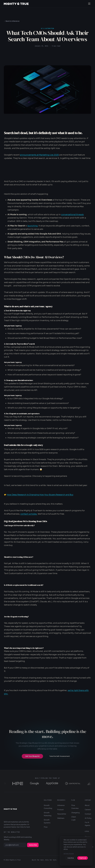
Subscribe (33, 845)
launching (33, 226)
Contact (88, 814)
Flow (46, 827)
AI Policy (88, 818)
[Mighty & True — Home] (16, 4)
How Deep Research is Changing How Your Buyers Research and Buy (40, 495)
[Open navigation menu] (89, 4)
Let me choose (69, 853)
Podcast (60, 810)
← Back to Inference (12, 21)
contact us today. (29, 514)
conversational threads (72, 215)
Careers (88, 810)
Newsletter (62, 814)
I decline (70, 858)
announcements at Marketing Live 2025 (39, 155)
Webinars (61, 818)
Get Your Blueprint (32, 758)
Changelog (75, 813)
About (87, 805)
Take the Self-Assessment (60, 758)
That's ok (83, 858)
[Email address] (15, 845)
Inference (61, 805)
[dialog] (76, 851)
